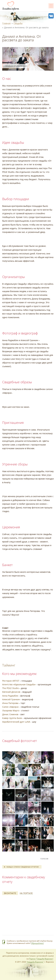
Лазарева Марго (11, 710)
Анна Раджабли (10, 696)
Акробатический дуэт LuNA (16, 722)
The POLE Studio (10, 688)
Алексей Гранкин (11, 699)
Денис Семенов (10, 714)
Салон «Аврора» (11, 707)
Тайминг (9, 665)
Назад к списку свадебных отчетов (22, 867)
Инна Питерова (10, 703)
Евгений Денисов (11, 692)
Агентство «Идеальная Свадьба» (19, 684)
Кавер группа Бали (12, 718)
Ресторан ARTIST (11, 681)
